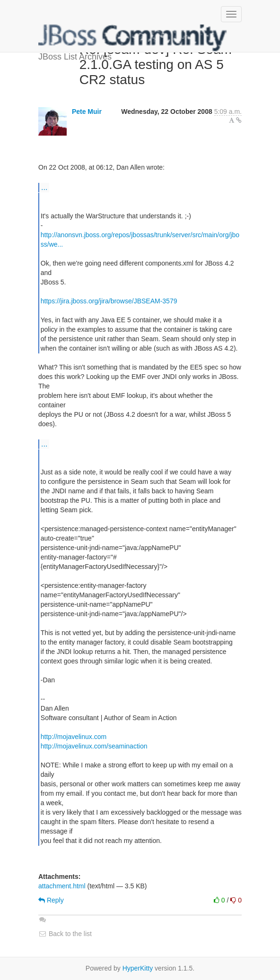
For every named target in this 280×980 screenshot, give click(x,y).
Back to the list (65, 934)
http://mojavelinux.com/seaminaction (94, 746)
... (44, 187)
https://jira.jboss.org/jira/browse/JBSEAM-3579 (109, 301)
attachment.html (62, 886)
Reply (51, 900)
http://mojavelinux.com (74, 737)
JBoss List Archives (133, 38)
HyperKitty (138, 968)
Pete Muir (87, 112)
